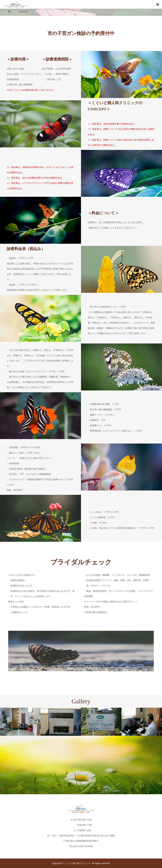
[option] (20, 722)
